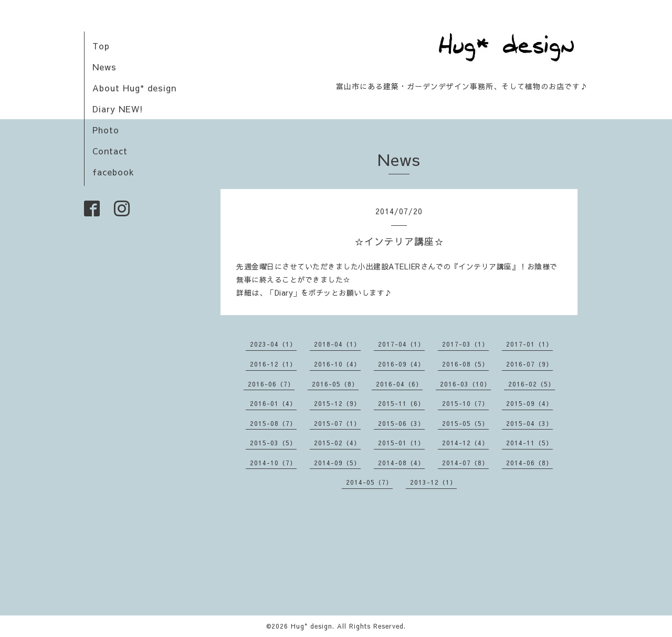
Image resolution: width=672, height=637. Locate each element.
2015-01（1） (401, 443)
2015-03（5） (273, 443)
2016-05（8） (335, 384)
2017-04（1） (401, 344)
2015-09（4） (529, 403)
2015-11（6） (401, 403)
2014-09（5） (337, 463)
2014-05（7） (369, 482)
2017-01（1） (529, 344)
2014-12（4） (465, 443)
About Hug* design (134, 88)
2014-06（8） (529, 463)
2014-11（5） (529, 443)
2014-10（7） (273, 463)
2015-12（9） (337, 403)
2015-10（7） (465, 403)
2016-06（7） (271, 384)
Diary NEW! (118, 109)
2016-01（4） (273, 403)
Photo (106, 130)
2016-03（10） (465, 384)
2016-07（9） (529, 364)
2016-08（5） (465, 364)
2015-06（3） (401, 423)
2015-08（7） (273, 423)
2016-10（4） (337, 364)
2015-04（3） (529, 423)
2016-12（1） (273, 364)
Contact (110, 151)
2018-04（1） (337, 344)
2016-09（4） (401, 364)
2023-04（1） (273, 344)
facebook (113, 172)
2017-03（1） (465, 344)
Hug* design (312, 626)
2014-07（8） (465, 463)
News (104, 67)
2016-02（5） (532, 384)
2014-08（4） (401, 463)
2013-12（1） (433, 482)
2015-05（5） (465, 423)
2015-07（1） (337, 423)
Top (101, 46)
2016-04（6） (399, 384)
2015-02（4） (337, 443)
